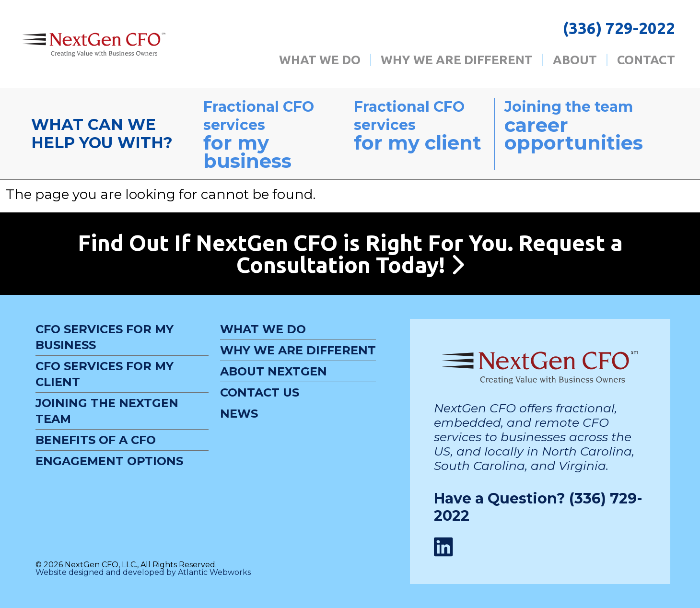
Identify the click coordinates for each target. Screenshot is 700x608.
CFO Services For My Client (105, 374)
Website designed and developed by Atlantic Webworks (143, 572)
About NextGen (274, 371)
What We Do (320, 60)
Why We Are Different (457, 60)
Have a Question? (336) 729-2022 (538, 507)
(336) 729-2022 (619, 28)
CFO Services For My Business (105, 337)
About (575, 60)
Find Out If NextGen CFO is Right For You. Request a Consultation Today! (350, 254)
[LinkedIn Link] (443, 547)
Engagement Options (109, 461)
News (239, 414)
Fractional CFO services (269, 134)
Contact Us (260, 392)
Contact (646, 60)
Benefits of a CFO (96, 440)
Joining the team (582, 125)
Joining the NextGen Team (107, 411)
